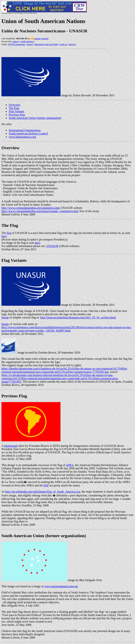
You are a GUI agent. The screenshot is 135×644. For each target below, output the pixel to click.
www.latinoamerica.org (22, 137)
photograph (11, 446)
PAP (46, 485)
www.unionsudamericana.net (61, 586)
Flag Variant (13, 260)
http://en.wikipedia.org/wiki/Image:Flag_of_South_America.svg (43, 492)
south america (27, 41)
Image (5, 317)
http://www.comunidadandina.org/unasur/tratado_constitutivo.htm (40, 211)
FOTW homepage (16, 44)
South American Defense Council (28, 134)
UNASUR (52, 246)
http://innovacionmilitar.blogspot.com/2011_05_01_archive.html (78, 317)
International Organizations (25, 130)
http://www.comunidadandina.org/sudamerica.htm (31, 208)
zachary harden (41, 38)
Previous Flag (17, 115)
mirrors (72, 44)
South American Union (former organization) (35, 118)
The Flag (14, 108)
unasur (16, 41)
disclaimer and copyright (46, 44)
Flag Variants (16, 111)
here (4, 236)
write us (64, 44)
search (30, 44)
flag (9, 233)
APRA (70, 465)
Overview (14, 105)
